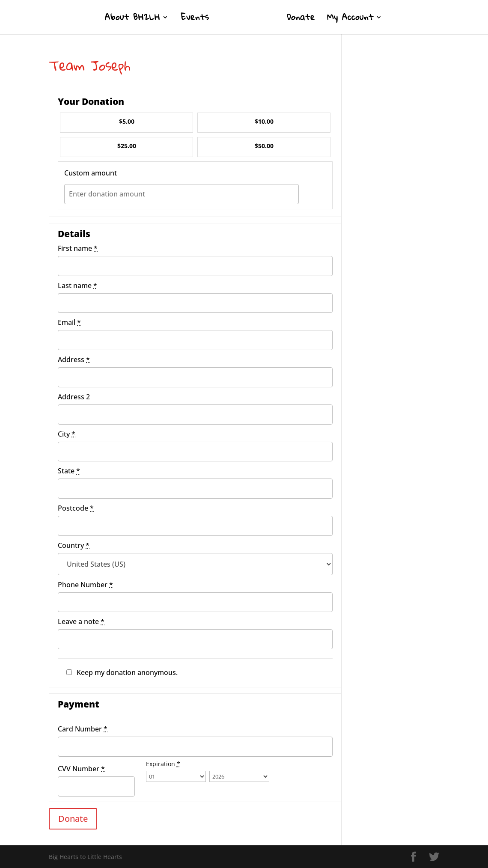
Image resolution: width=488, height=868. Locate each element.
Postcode (76, 508)
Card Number (83, 729)
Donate (301, 19)
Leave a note (81, 621)
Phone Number (85, 585)
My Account (350, 19)
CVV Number (81, 769)
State (69, 471)
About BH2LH (132, 19)
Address (74, 360)
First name (78, 248)
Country (74, 545)
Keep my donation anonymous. (127, 672)
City (67, 434)
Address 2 (74, 397)
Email (69, 322)
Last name (77, 285)
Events (195, 19)
